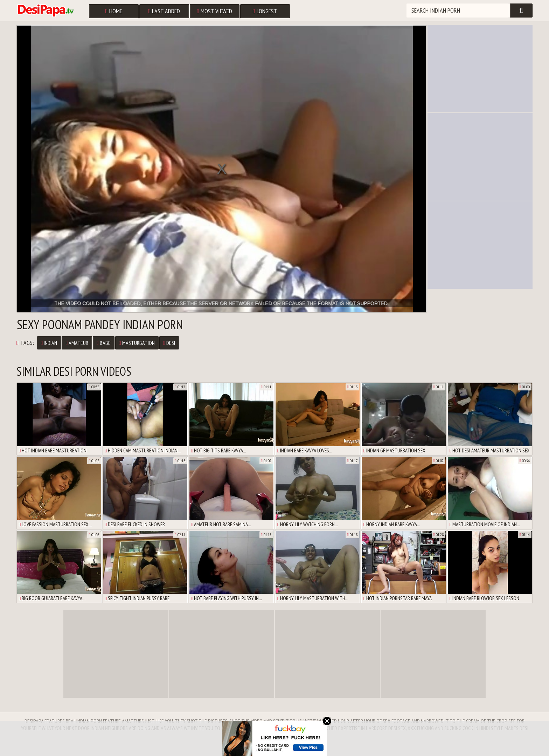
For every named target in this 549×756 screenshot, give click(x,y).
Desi (169, 343)
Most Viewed (215, 11)
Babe (104, 343)
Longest (265, 11)
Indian (49, 343)
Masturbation (137, 343)
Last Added (164, 11)
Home (114, 11)
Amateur (77, 343)
